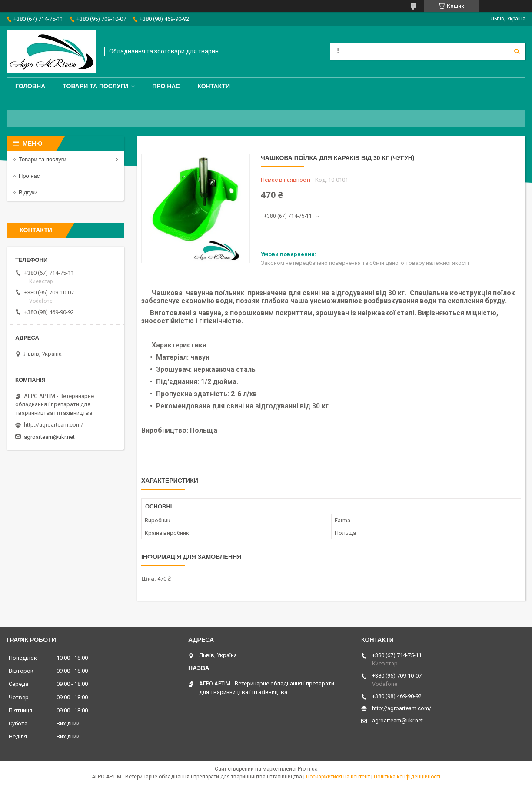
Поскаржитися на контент (338, 777)
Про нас (166, 86)
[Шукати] (517, 51)
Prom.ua (308, 769)
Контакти (214, 86)
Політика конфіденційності (407, 777)
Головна (30, 86)
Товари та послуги (95, 86)
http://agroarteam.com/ (53, 425)
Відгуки (28, 192)
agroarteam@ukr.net (49, 437)
